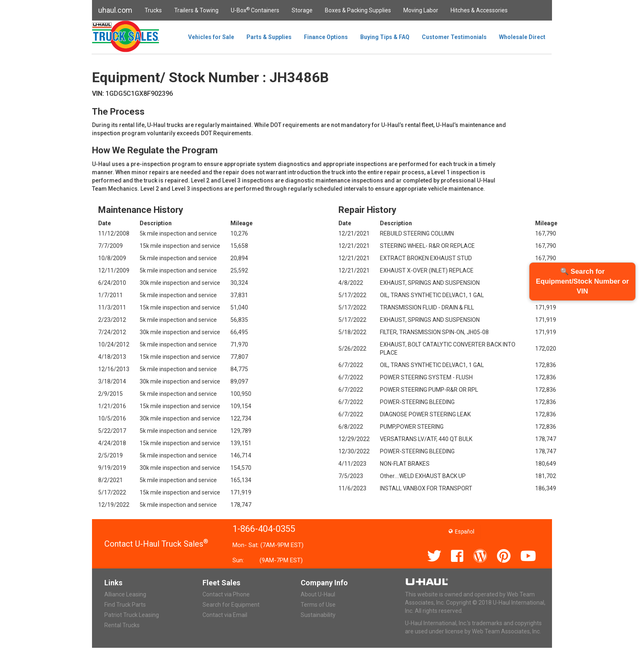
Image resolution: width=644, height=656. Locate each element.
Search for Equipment (231, 605)
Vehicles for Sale (211, 37)
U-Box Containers (255, 10)
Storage (302, 10)
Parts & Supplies (269, 37)
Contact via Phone (226, 594)
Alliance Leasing (125, 594)
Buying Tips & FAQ (385, 37)
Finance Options (326, 37)
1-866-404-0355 (264, 529)
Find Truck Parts (125, 605)
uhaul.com (115, 10)
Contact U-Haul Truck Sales (156, 544)
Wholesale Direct (522, 37)
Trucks (153, 10)
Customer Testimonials (454, 37)
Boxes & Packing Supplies (358, 10)
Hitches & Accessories (479, 10)
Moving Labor (421, 10)
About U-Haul (318, 594)
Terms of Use (318, 605)
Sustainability (318, 615)
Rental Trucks (122, 625)
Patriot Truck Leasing (132, 615)
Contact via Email (225, 615)
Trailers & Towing (196, 10)
